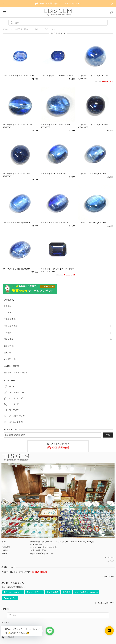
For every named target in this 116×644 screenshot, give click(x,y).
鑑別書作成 (9, 346)
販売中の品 (9, 353)
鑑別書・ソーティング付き (15, 373)
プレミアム (9, 313)
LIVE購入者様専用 (12, 366)
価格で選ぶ (9, 339)
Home (6, 29)
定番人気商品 (10, 319)
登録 (108, 435)
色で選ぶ (8, 333)
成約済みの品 (10, 359)
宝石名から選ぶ (11, 326)
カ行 (36, 29)
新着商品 (8, 306)
